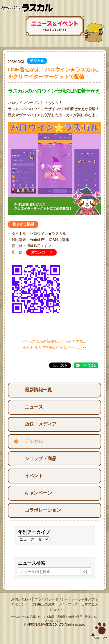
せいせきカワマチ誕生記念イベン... (52, 347)
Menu (102, 8)
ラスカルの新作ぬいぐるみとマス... (57, 341)
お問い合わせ (21, 599)
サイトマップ (68, 604)
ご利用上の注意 (43, 604)
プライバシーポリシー (51, 599)
